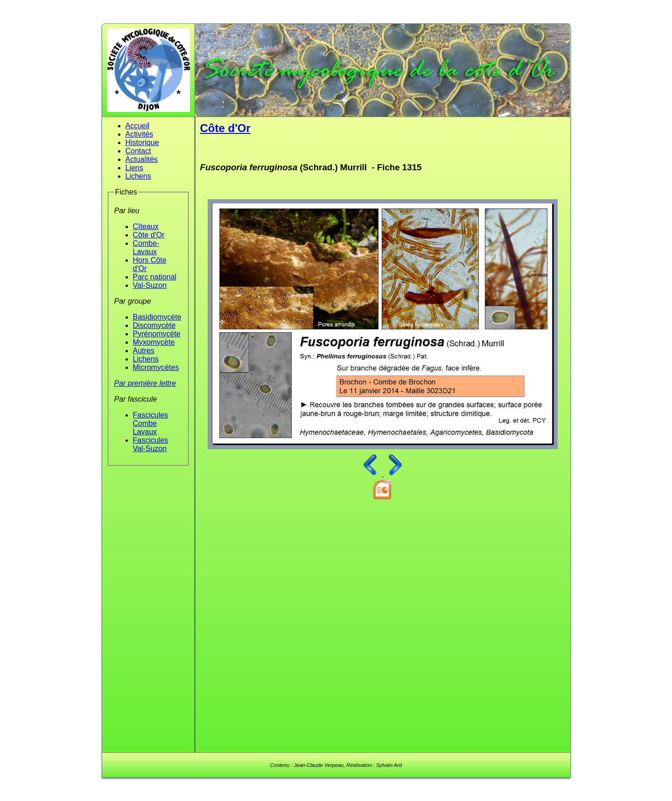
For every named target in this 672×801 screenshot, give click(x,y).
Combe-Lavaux (146, 247)
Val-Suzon (150, 285)
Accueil (138, 126)
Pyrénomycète (157, 334)
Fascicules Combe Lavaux (151, 423)
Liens (134, 168)
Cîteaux (146, 226)
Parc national (155, 277)
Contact (138, 151)
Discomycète (154, 325)
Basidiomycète (157, 317)
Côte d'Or (149, 235)
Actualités (142, 159)
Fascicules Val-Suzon (151, 444)
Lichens (138, 176)
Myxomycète (154, 342)
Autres (144, 351)
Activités (140, 134)
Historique (142, 143)
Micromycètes (156, 367)
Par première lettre (145, 383)
